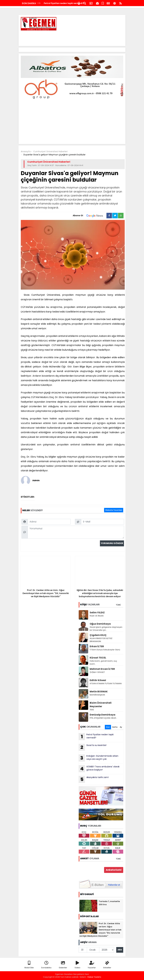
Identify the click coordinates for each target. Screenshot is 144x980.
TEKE (92, 710)
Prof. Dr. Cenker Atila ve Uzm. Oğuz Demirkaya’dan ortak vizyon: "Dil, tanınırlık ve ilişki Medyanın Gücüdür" (100, 930)
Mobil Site (29, 965)
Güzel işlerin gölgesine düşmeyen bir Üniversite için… (106, 629)
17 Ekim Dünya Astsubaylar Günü (105, 650)
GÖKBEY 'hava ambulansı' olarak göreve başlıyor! (99, 769)
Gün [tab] (108, 727)
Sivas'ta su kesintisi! (93, 747)
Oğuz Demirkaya (100, 624)
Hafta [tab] (115, 727)
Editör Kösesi (98, 680)
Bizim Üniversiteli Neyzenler (101, 705)
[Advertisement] (69, 37)
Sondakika (46, 965)
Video (77, 965)
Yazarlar (92, 965)
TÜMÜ (118, 605)
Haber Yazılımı (94, 977)
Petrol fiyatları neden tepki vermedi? (64, 3)
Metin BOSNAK (99, 692)
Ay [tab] (121, 727)
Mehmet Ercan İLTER (102, 669)
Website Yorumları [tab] (114, 510)
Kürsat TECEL (98, 658)
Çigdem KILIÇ (98, 635)
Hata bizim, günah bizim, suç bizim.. (103, 662)
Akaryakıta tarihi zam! (94, 779)
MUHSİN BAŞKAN (97, 695)
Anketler (107, 965)
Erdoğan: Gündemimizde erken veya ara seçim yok (98, 758)
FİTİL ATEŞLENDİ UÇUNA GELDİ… (103, 718)
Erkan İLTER (97, 646)
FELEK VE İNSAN (97, 616)
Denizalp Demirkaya (103, 715)
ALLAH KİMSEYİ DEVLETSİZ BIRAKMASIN (101, 640)
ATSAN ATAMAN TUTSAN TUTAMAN (106, 684)
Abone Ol (90, 216)
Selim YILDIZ (97, 613)
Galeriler (63, 965)
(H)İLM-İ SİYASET (97, 672)
